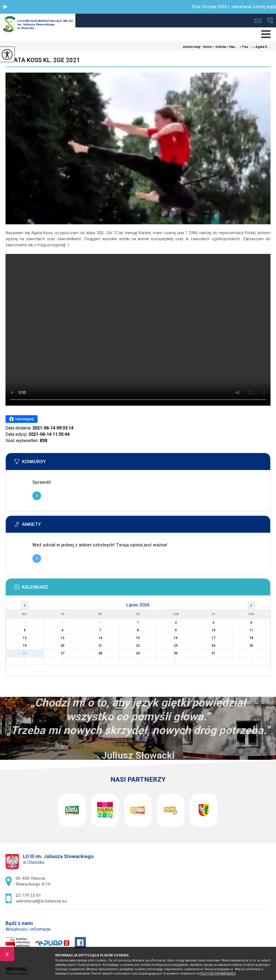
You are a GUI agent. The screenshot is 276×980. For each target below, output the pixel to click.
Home (207, 47)
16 (176, 638)
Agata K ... (261, 47)
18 (251, 638)
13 (62, 638)
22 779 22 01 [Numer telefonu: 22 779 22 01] (28, 895)
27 (62, 653)
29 (138, 653)
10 (214, 630)
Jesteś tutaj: (193, 47)
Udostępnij (22, 419)
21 (100, 646)
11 (251, 630)
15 (138, 638)
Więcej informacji (37, 496)
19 (25, 646)
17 (214, 638)
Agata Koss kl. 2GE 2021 (43, 60)
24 (214, 646)
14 (100, 638)
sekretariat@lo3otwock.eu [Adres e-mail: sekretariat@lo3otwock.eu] (41, 901)
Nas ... (232, 47)
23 (176, 646)
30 (176, 653)
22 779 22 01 (270, 20)
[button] (5, 7)
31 (214, 653)
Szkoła (219, 47)
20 (62, 646)
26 (25, 653)
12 (25, 638)
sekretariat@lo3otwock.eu (258, 21)
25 (251, 646)
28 (100, 653)
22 (138, 646)
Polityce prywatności (217, 974)
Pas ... (245, 47)
